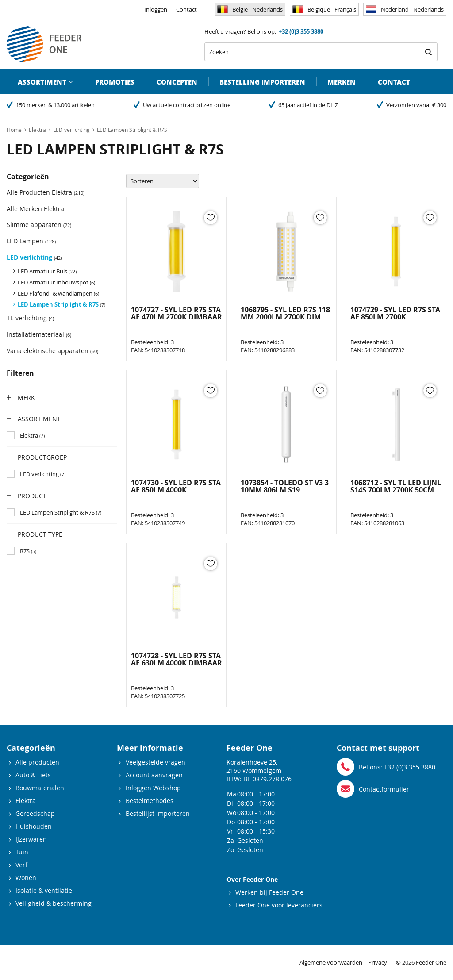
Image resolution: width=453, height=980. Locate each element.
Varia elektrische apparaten (52, 351)
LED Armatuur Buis (47, 271)
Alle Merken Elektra (35, 209)
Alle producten (37, 762)
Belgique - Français (324, 9)
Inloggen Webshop (153, 788)
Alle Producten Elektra (46, 192)
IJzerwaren (31, 839)
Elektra (26, 801)
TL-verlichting (30, 318)
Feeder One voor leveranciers (279, 905)
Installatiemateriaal (39, 334)
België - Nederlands (250, 9)
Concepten (177, 82)
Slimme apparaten (39, 225)
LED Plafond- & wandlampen (58, 293)
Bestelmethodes (150, 801)
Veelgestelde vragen (155, 762)
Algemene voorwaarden (331, 962)
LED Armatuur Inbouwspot (56, 282)
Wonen (26, 878)
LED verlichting (34, 257)
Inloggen (156, 9)
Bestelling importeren (262, 82)
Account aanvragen (154, 775)
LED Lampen (31, 241)
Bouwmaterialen (40, 788)
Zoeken (428, 52)
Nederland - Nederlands (405, 9)
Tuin (22, 852)
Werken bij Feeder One (269, 892)
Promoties (115, 82)
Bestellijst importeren (158, 813)
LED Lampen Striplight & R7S (61, 304)
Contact (186, 9)
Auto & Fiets (33, 775)
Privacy (378, 962)
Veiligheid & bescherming (54, 903)
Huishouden (34, 826)
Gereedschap (35, 813)
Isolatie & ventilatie (44, 890)
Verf (21, 865)
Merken (342, 82)
